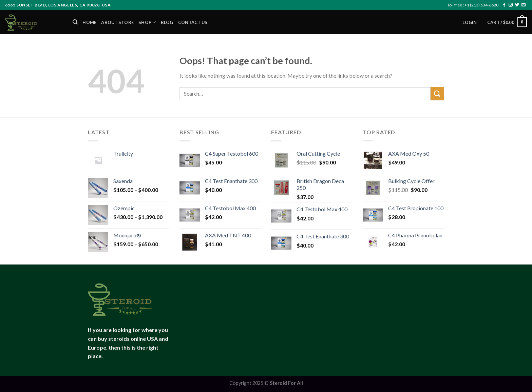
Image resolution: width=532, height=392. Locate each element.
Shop (147, 22)
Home (89, 22)
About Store (117, 22)
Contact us (193, 22)
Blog (167, 22)
